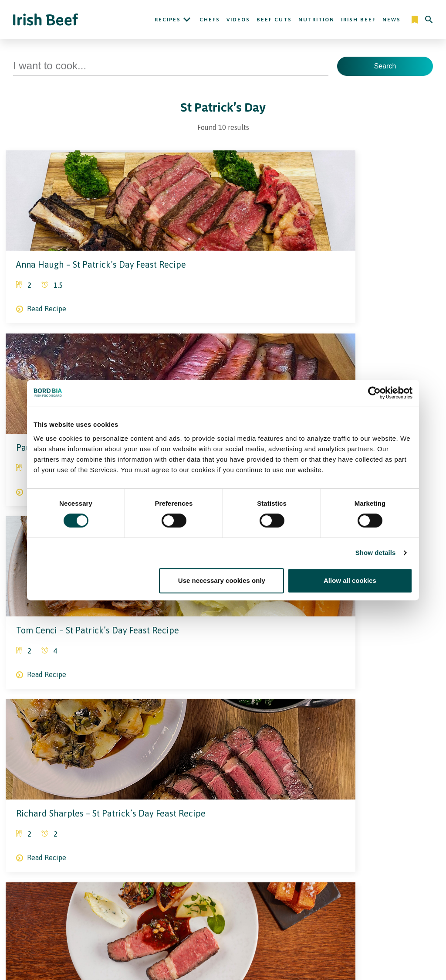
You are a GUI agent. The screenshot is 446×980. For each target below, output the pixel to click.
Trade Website (326, 870)
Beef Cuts (274, 20)
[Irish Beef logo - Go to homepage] (46, 20)
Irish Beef (358, 20)
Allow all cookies (350, 580)
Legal (223, 854)
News (392, 20)
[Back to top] (429, 800)
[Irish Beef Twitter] (31, 844)
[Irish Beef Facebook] (44, 844)
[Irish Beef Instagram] (17, 844)
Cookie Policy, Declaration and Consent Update (249, 895)
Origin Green (323, 895)
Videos (238, 20)
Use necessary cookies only (222, 580)
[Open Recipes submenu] (187, 20)
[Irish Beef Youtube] (73, 844)
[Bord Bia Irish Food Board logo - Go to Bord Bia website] (47, 806)
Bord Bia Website (330, 882)
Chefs (210, 20)
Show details (376, 553)
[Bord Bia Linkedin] (57, 844)
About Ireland (162, 854)
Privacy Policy (233, 870)
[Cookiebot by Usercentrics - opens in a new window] (374, 393)
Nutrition (316, 20)
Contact (292, 800)
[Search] (429, 20)
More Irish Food (341, 854)
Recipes (168, 20)
